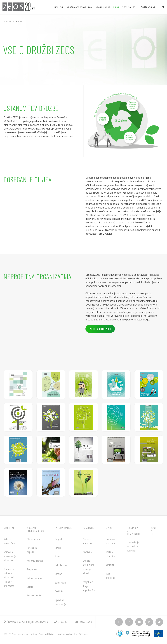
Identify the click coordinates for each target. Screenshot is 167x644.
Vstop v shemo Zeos (9, 541)
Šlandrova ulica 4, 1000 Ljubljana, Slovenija (26, 622)
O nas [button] (116, 7)
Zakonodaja (60, 582)
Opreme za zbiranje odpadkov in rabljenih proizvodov (9, 577)
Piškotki (53, 634)
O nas (109, 528)
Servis (30, 587)
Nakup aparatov (34, 578)
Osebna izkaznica (110, 554)
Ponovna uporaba (35, 561)
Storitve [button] (59, 7)
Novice (58, 548)
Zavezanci (88, 552)
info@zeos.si (84, 622)
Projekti (59, 539)
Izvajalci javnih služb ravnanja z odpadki (88, 567)
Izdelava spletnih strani (68, 634)
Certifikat (60, 591)
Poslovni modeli (34, 595)
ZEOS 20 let (129, 7)
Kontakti (110, 565)
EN (163, 7)
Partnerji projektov (87, 541)
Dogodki (59, 556)
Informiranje (63, 528)
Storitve (9, 528)
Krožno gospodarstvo (35, 529)
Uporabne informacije (60, 602)
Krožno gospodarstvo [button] (79, 7)
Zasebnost (43, 634)
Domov (8, 21)
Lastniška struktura (110, 541)
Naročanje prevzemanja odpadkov (10, 556)
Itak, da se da (61, 565)
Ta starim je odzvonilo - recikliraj (133, 546)
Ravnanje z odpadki (32, 550)
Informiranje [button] (102, 7)
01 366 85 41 (62, 622)
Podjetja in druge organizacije (89, 586)
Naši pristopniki (111, 576)
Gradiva (58, 574)
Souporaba (32, 569)
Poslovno (148, 7)
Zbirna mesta (33, 539)
